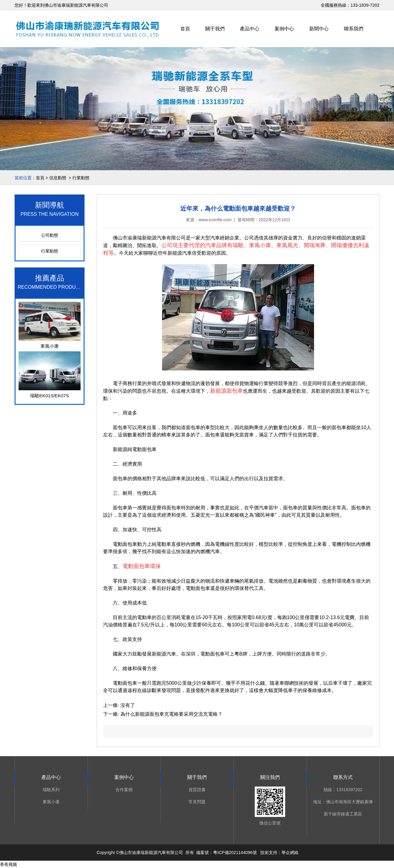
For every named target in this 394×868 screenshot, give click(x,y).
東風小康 (51, 802)
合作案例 (124, 790)
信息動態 (58, 178)
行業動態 (50, 251)
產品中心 (250, 29)
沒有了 (127, 705)
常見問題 (197, 802)
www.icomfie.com (215, 220)
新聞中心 (319, 29)
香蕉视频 (9, 864)
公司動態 (50, 235)
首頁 (185, 29)
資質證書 (197, 790)
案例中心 (284, 29)
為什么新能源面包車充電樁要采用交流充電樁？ (171, 714)
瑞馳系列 (51, 790)
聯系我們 (354, 29)
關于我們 (215, 29)
